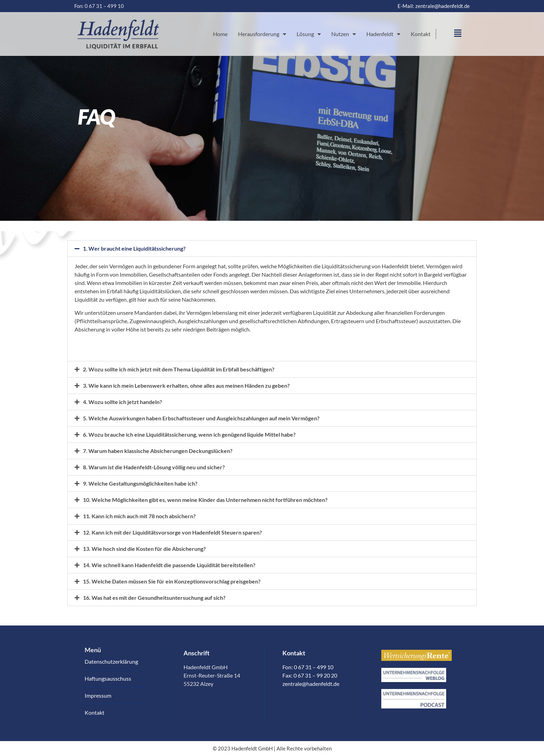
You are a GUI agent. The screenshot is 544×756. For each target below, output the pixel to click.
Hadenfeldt (383, 34)
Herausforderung (262, 34)
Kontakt (421, 34)
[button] (272, 249)
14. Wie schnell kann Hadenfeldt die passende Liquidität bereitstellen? (169, 565)
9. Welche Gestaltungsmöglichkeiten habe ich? (140, 483)
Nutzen (344, 34)
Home (220, 34)
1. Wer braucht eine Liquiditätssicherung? (134, 248)
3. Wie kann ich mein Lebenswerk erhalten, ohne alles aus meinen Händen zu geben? (186, 385)
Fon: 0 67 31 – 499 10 (99, 6)
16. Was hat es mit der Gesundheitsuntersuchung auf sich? (154, 598)
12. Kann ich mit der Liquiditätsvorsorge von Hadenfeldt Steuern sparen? (172, 532)
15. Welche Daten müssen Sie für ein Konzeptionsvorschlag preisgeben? (172, 581)
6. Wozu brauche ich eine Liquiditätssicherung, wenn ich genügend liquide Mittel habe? (189, 434)
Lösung (309, 34)
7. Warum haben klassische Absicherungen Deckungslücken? (158, 451)
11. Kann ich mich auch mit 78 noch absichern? (139, 516)
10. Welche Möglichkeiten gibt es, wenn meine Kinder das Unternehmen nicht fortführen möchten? (205, 500)
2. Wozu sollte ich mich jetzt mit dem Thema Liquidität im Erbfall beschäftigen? (179, 369)
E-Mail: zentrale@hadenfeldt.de (434, 6)
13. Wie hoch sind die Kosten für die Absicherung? (144, 549)
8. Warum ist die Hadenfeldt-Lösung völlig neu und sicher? (154, 467)
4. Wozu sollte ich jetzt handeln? (122, 402)
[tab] (272, 345)
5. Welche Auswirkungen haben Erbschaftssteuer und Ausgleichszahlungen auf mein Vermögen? (201, 418)
